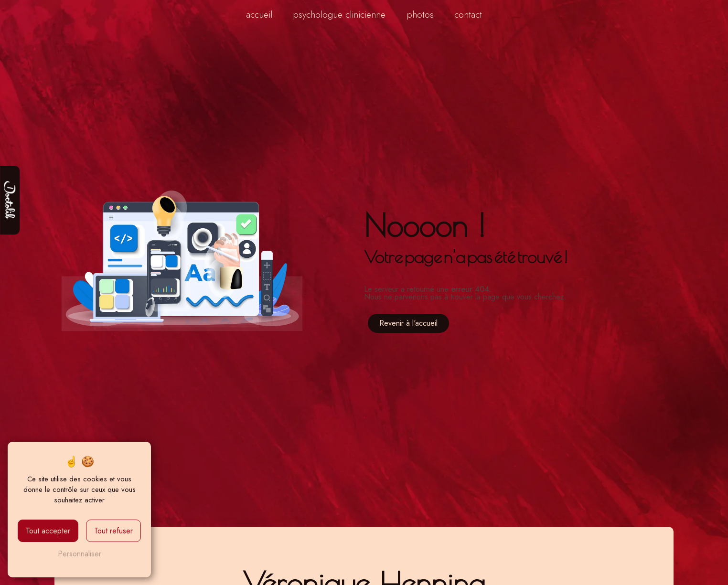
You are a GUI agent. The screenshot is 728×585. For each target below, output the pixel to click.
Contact (468, 14)
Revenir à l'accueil (408, 323)
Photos (420, 14)
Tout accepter (48, 531)
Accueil (259, 14)
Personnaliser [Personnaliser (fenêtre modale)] (80, 554)
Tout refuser (113, 531)
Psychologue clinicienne (339, 14)
